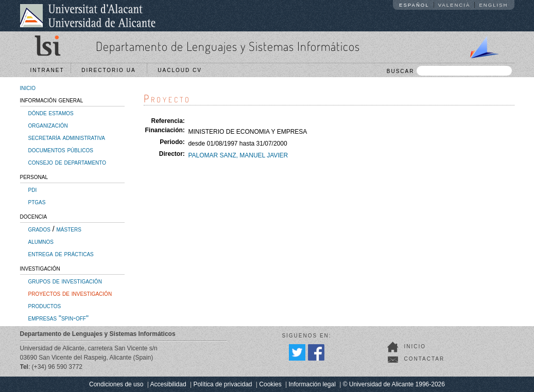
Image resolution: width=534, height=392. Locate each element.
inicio (28, 87)
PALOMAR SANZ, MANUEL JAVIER (238, 155)
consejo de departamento (67, 162)
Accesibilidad (168, 384)
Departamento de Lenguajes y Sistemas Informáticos (228, 46)
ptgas (37, 202)
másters (69, 229)
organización (48, 125)
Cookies (270, 384)
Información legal (312, 384)
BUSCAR (449, 71)
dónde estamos (51, 113)
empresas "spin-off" (58, 318)
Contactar (425, 359)
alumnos (41, 241)
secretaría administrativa (67, 137)
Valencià (454, 5)
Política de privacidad (222, 384)
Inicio (415, 346)
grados (39, 229)
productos (45, 306)
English (493, 5)
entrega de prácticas (61, 254)
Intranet (47, 70)
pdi (33, 189)
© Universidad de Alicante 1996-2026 (394, 384)
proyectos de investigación (70, 293)
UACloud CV (182, 70)
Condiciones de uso (116, 384)
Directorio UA (111, 70)
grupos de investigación (65, 281)
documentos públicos (61, 150)
